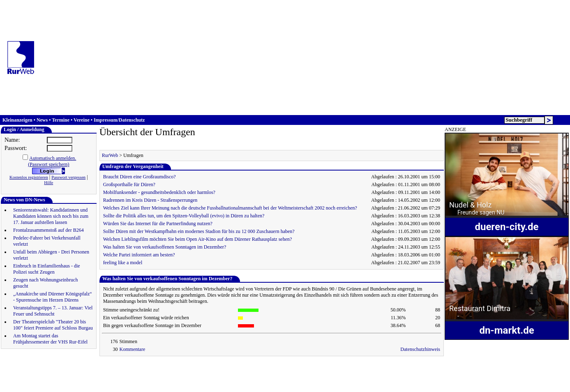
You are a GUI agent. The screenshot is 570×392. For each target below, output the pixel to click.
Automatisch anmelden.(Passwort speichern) (52, 161)
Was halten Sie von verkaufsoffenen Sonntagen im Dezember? (165, 247)
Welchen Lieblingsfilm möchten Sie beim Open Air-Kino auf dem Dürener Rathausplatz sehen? (198, 239)
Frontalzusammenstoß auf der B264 (48, 230)
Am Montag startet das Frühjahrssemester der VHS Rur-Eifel (50, 339)
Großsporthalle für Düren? (129, 184)
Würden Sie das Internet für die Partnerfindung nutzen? (158, 224)
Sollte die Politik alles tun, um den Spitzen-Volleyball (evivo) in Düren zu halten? (184, 216)
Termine (61, 120)
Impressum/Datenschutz (119, 120)
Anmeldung (44, 368)
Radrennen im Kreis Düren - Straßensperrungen (150, 200)
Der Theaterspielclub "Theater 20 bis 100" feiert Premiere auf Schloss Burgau (53, 325)
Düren (261, 368)
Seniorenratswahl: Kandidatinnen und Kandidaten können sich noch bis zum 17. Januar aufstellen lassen (51, 216)
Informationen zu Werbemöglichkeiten (160, 368)
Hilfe (48, 183)
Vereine (82, 120)
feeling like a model (123, 263)
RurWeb (110, 155)
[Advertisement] (305, 58)
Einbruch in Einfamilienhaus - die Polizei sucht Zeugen (47, 269)
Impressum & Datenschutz (88, 368)
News (42, 120)
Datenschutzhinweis (420, 349)
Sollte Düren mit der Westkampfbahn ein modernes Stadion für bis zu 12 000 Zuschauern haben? (199, 231)
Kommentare (133, 349)
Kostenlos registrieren (29, 177)
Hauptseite (15, 368)
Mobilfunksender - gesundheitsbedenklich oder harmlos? (159, 192)
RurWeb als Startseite (226, 368)
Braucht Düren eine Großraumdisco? (140, 177)
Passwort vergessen (68, 177)
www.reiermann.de (112, 385)
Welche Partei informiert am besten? (139, 255)
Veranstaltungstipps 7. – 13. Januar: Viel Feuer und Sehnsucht (53, 311)
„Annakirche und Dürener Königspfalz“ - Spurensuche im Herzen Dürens (53, 297)
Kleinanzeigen (17, 120)
